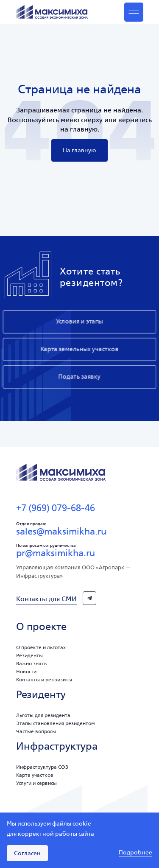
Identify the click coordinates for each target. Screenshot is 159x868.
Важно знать (31, 663)
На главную (79, 150)
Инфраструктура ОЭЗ (42, 767)
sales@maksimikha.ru (61, 531)
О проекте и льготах (41, 647)
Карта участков (35, 775)
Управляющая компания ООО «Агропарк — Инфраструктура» (73, 572)
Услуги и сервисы (36, 783)
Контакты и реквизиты (44, 679)
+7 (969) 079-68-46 (56, 508)
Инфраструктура (57, 746)
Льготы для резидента (43, 715)
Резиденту (41, 694)
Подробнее (135, 853)
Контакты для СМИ (46, 599)
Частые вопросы (36, 731)
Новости (26, 671)
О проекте (41, 626)
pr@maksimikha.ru (56, 553)
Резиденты (29, 655)
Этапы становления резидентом (56, 723)
